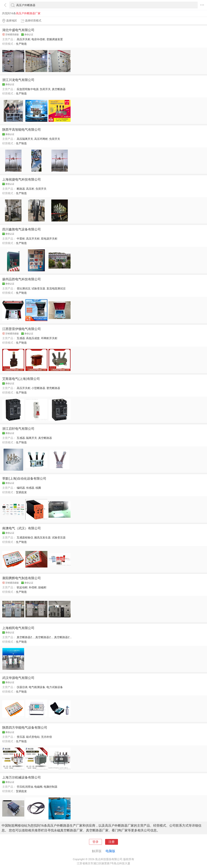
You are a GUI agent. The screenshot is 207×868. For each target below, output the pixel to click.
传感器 (30, 488)
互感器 (21, 338)
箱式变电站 (33, 737)
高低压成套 (33, 338)
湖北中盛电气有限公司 (18, 30)
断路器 (21, 189)
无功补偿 (46, 737)
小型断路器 (38, 388)
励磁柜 (42, 587)
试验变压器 (38, 288)
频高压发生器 (42, 538)
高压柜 (30, 189)
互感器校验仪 (25, 538)
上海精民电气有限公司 (18, 628)
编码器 (21, 488)
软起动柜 (22, 587)
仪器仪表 (22, 687)
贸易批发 (21, 492)
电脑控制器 (51, 787)
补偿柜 (33, 587)
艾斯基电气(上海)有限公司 (21, 379)
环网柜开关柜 (49, 338)
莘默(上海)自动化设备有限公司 (24, 478)
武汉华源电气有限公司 (18, 678)
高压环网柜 (41, 139)
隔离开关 (32, 438)
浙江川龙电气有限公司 (18, 80)
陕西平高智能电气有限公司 (22, 130)
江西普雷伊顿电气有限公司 (22, 329)
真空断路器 (59, 89)
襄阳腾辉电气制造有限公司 (22, 578)
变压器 (21, 737)
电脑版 (110, 851)
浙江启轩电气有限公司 (18, 429)
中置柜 (21, 239)
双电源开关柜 (49, 239)
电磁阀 (38, 787)
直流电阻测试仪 (56, 288)
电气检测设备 (37, 687)
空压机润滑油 (25, 787)
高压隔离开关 (25, 139)
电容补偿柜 (38, 39)
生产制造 (21, 44)
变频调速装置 (55, 39)
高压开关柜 (24, 39)
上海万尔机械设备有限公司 (22, 777)
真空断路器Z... (25, 637)
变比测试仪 (24, 288)
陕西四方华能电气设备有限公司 (25, 728)
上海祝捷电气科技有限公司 (22, 179)
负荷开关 (45, 89)
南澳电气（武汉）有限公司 (22, 528)
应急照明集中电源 (28, 89)
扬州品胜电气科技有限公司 (22, 279)
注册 (112, 842)
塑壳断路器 (53, 388)
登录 (95, 842)
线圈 (38, 488)
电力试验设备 (55, 687)
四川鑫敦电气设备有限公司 (22, 229)
